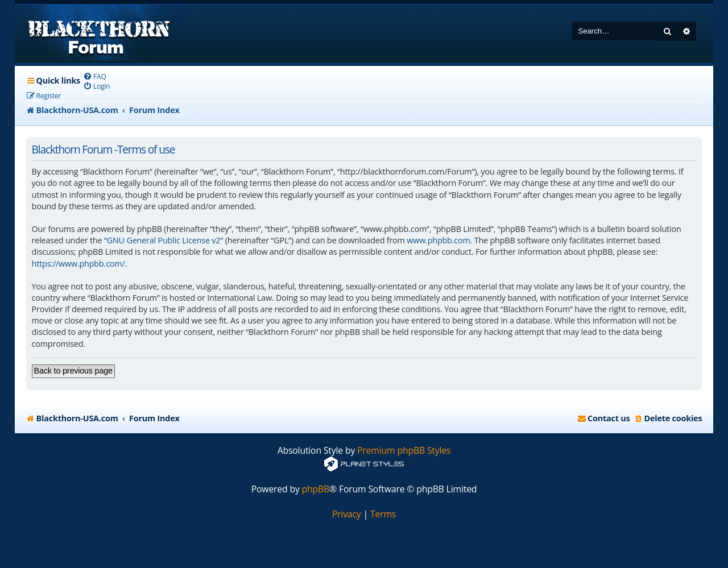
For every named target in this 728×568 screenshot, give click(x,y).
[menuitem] (95, 76)
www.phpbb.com (438, 240)
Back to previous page (73, 371)
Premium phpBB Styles (404, 451)
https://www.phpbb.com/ (78, 264)
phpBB (316, 489)
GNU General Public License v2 (164, 240)
